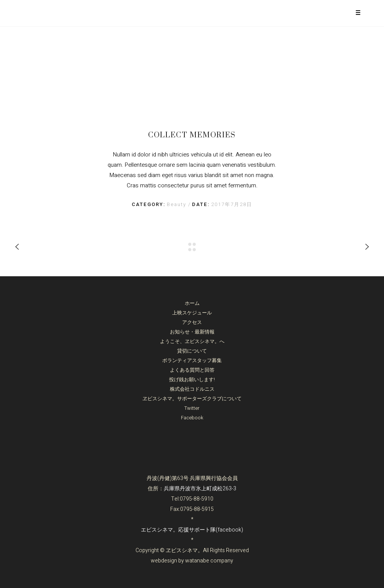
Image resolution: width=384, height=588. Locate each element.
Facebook (192, 418)
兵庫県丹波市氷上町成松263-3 (200, 489)
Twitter (192, 408)
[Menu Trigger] (358, 12)
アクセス (192, 322)
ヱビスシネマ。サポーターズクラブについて (192, 399)
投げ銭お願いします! (192, 379)
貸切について (192, 351)
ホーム (192, 303)
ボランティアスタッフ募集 (192, 360)
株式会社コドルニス (192, 389)
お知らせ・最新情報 (192, 332)
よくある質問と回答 (192, 370)
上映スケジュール (192, 313)
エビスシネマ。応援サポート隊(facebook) (192, 530)
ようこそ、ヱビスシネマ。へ (192, 341)
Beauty (177, 204)
